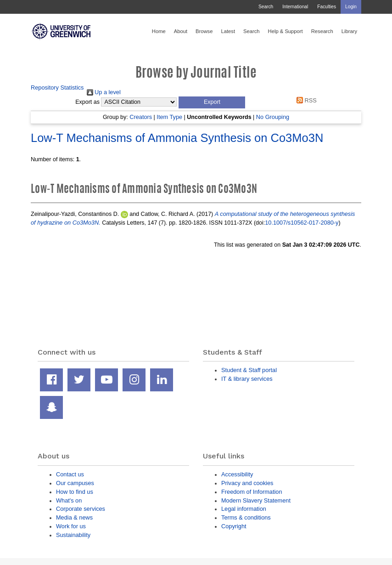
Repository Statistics (57, 88)
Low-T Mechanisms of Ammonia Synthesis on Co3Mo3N (177, 138)
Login (351, 7)
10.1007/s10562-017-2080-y (302, 223)
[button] (212, 102)
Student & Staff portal (249, 370)
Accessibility (237, 474)
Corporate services (81, 509)
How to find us (75, 492)
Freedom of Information (252, 492)
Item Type (169, 117)
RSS (305, 100)
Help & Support (286, 31)
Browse (204, 31)
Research (322, 31)
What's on (69, 500)
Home (159, 31)
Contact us (70, 474)
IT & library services (247, 379)
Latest (228, 31)
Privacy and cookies (247, 483)
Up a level (104, 92)
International (295, 7)
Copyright (234, 526)
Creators (141, 117)
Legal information (244, 509)
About (181, 31)
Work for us (71, 526)
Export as (87, 102)
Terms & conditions (246, 517)
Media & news (74, 517)
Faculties (327, 7)
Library (349, 31)
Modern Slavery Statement (256, 500)
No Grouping (273, 117)
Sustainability (73, 535)
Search (266, 7)
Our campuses (75, 483)
